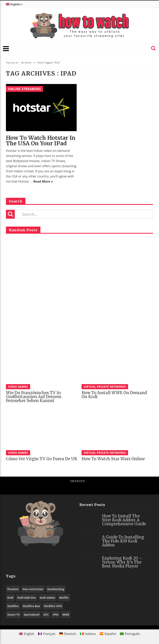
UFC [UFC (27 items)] (46, 615)
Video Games (18, 387)
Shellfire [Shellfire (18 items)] (13, 606)
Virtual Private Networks (105, 387)
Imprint (78, 481)
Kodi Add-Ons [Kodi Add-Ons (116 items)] (27, 598)
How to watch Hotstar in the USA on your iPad (41, 141)
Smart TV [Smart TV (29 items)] (13, 615)
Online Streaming (24, 89)
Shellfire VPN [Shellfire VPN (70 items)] (53, 606)
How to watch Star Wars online (113, 459)
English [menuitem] (29, 634)
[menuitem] (15, 4)
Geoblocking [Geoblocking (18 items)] (56, 589)
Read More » (43, 181)
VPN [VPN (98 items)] (55, 615)
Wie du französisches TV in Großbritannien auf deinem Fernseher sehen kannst (34, 397)
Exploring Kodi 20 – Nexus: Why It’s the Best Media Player (122, 562)
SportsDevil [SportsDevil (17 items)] (32, 615)
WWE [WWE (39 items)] (66, 615)
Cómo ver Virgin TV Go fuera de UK (42, 459)
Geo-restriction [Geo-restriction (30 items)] (33, 589)
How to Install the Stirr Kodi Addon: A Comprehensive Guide (124, 520)
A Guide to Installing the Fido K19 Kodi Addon (123, 541)
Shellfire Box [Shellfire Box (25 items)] (31, 606)
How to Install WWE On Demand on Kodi (114, 395)
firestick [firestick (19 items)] (13, 589)
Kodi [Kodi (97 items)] (10, 598)
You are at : (13, 63)
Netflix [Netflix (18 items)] (64, 598)
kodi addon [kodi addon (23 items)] (47, 598)
